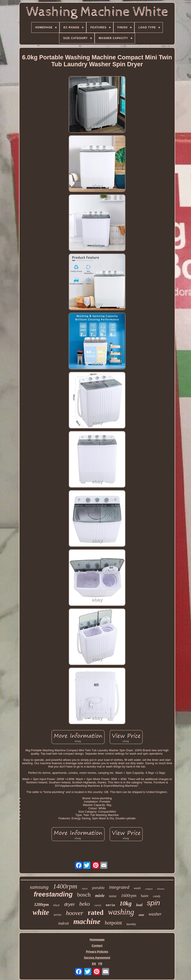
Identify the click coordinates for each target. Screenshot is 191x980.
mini (141, 915)
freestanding (53, 894)
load (139, 905)
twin (85, 889)
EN (94, 964)
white (41, 912)
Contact (97, 946)
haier (145, 896)
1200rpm (41, 905)
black (56, 905)
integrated (119, 887)
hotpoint (114, 923)
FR (100, 964)
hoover (74, 913)
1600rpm (129, 896)
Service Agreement (97, 958)
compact (149, 889)
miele (100, 896)
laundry (131, 924)
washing (121, 912)
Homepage (97, 939)
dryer (70, 904)
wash (137, 888)
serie (110, 905)
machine (87, 921)
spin (154, 903)
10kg (125, 903)
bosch (84, 895)
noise (113, 896)
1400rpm (65, 886)
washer (155, 914)
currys (98, 905)
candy (157, 896)
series (57, 915)
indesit (64, 923)
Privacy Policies (97, 952)
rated (96, 912)
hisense (161, 889)
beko (84, 904)
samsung (39, 887)
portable (98, 888)
